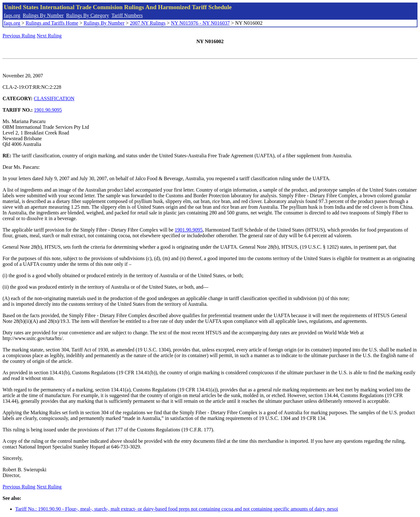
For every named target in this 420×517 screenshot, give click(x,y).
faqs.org (12, 15)
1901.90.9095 (48, 110)
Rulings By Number (43, 15)
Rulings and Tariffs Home (52, 23)
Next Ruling (49, 36)
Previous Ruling (19, 36)
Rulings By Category (88, 15)
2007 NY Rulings (148, 23)
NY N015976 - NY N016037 (200, 23)
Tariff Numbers (127, 15)
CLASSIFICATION (54, 98)
